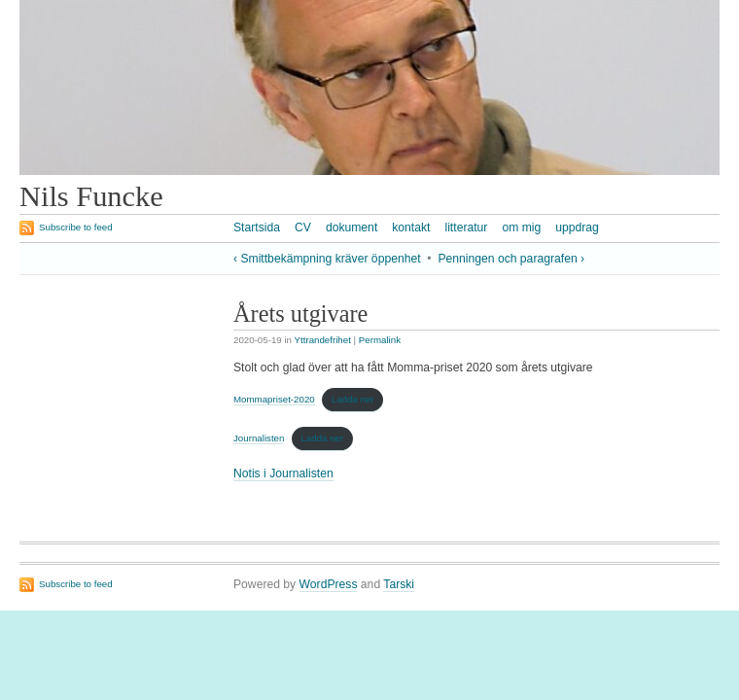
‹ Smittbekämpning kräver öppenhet (327, 259)
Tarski (399, 584)
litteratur (466, 227)
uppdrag (577, 227)
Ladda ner (353, 399)
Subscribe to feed (76, 227)
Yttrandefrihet (323, 340)
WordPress (329, 584)
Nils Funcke (91, 196)
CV (303, 227)
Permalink (380, 340)
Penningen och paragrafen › (511, 259)
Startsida (257, 227)
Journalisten (259, 438)
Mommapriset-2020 (274, 399)
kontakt (411, 227)
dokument (352, 227)
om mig (521, 227)
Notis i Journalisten (283, 473)
